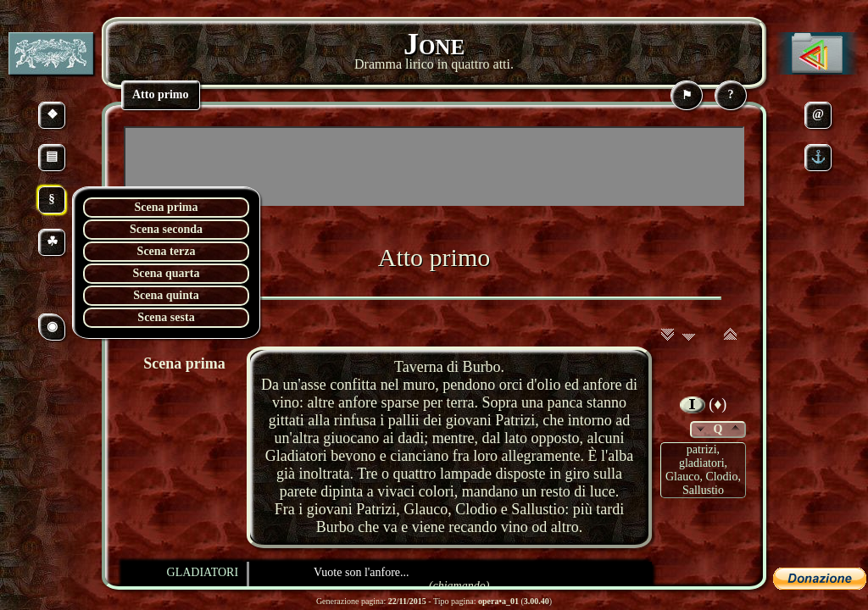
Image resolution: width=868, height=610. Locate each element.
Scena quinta (166, 295)
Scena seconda (166, 229)
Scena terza (167, 251)
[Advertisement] (434, 166)
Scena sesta (166, 317)
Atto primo (434, 257)
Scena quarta (167, 273)
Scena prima (166, 207)
